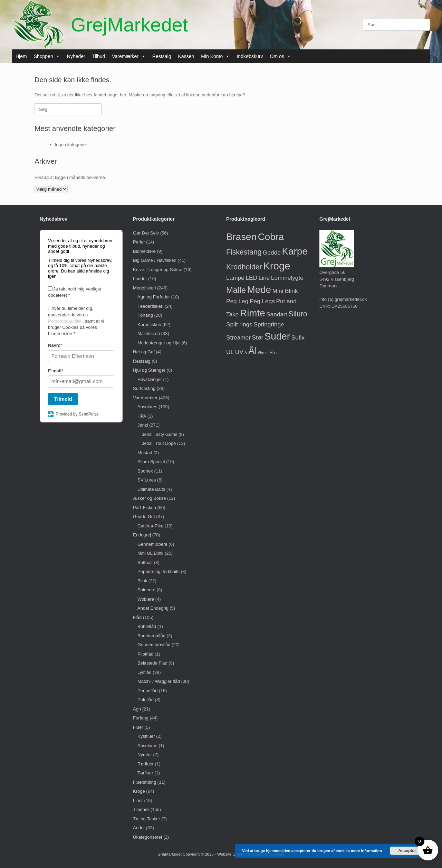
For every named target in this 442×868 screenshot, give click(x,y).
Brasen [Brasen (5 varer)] (241, 237)
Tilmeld (63, 399)
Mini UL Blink (150, 553)
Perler (139, 242)
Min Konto (215, 56)
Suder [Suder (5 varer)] (277, 336)
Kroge (139, 791)
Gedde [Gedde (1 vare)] (272, 252)
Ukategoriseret (148, 837)
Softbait (145, 562)
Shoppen (47, 56)
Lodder (140, 279)
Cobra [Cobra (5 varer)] (271, 237)
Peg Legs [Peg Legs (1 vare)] (262, 301)
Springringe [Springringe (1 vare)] (269, 324)
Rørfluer (146, 764)
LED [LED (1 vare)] (251, 278)
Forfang (145, 315)
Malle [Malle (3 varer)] (236, 290)
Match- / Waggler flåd (159, 681)
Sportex (145, 471)
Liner (138, 800)
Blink (142, 581)
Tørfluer (145, 773)
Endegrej (142, 535)
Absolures (147, 407)
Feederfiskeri (150, 306)
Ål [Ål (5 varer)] (253, 351)
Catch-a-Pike (150, 526)
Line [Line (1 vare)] (264, 278)
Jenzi (143, 425)
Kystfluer (146, 736)
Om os (281, 56)
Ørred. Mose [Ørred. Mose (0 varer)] (268, 353)
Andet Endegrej (153, 608)
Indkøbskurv (250, 56)
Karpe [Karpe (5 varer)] (295, 251)
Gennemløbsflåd (154, 645)
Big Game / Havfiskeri (155, 260)
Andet (139, 828)
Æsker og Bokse (149, 498)
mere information (366, 851)
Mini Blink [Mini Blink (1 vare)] (285, 291)
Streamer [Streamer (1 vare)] (238, 337)
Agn (137, 709)
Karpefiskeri (149, 325)
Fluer (138, 727)
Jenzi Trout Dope (159, 443)
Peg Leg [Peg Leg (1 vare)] (237, 301)
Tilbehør (141, 809)
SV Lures (147, 480)
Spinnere (146, 590)
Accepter (407, 851)
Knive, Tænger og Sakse (158, 270)
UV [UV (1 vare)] (239, 352)
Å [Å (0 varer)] (246, 353)
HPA (142, 416)
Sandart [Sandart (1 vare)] (277, 314)
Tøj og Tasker (147, 819)
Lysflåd (145, 672)
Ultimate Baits (151, 489)
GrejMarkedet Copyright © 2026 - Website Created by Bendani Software (221, 854)
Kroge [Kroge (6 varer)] (277, 266)
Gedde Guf (144, 517)
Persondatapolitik (65, 321)
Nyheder (76, 56)
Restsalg (162, 56)
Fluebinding (145, 782)
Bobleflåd (147, 626)
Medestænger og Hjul (159, 343)
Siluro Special (151, 462)
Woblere (146, 599)
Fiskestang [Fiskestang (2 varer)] (244, 252)
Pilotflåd (145, 654)
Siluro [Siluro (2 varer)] (298, 314)
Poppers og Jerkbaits (158, 571)
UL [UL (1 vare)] (230, 352)
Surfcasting (144, 388)
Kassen (186, 56)
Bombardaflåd (151, 636)
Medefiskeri (144, 288)
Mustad (145, 453)
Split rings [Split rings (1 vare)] (239, 324)
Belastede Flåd (152, 663)
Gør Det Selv (146, 233)
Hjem (21, 56)
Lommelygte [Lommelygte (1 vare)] (287, 278)
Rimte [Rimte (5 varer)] (253, 313)
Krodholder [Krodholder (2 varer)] (244, 267)
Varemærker (129, 56)
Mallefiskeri (149, 333)
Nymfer (145, 755)
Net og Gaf (144, 352)
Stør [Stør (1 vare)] (258, 337)
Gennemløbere (152, 544)
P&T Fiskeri (145, 508)
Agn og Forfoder (154, 297)
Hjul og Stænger (149, 370)
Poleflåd (146, 700)
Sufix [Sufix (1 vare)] (298, 337)
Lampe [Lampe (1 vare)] (235, 278)
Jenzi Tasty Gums (160, 434)
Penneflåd (148, 691)
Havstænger (150, 379)
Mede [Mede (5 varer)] (259, 290)
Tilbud (99, 56)
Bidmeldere (144, 251)
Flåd (137, 617)
